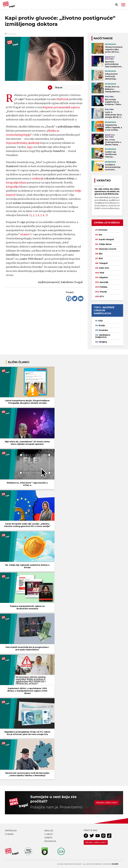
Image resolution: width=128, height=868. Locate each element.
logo (30, 151)
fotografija (12, 191)
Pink (102, 273)
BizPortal (63, 99)
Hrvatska (103, 330)
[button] (123, 5)
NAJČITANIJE (103, 38)
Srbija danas (105, 244)
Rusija (102, 325)
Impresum (11, 831)
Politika (103, 287)
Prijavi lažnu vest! (96, 842)
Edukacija (50, 841)
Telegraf (103, 263)
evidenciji (38, 183)
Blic (101, 254)
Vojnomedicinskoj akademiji (23, 147)
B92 (101, 258)
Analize (49, 831)
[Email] (81, 303)
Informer (103, 230)
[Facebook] (69, 303)
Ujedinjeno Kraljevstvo (103, 336)
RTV (102, 296)
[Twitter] (75, 303)
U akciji (49, 834)
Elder (115, 864)
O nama (9, 834)
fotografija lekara (16, 187)
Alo (100, 235)
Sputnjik (104, 282)
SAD (101, 321)
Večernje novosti (107, 249)
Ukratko (104, 180)
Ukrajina (103, 342)
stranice (25, 238)
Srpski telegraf (106, 239)
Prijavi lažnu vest (107, 803)
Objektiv (104, 277)
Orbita (48, 838)
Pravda (103, 292)
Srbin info (104, 268)
